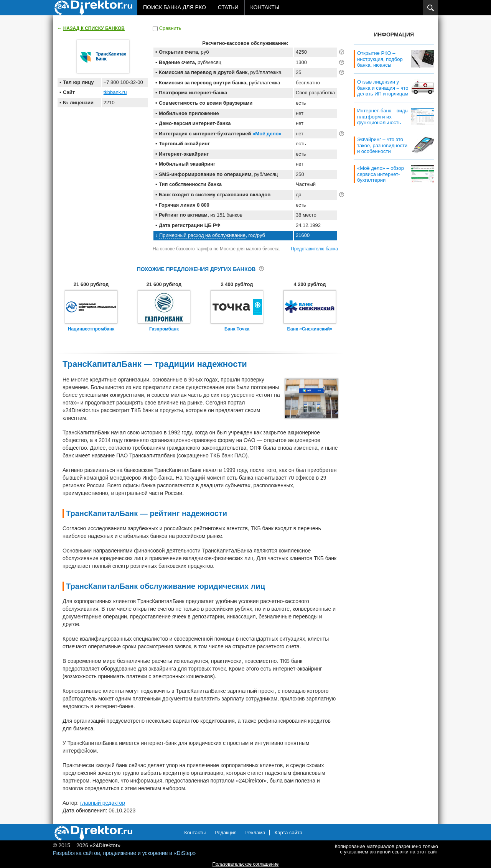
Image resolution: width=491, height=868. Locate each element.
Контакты (265, 7)
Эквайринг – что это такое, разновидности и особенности (382, 145)
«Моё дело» (267, 134)
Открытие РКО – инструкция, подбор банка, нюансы (380, 59)
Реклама (255, 833)
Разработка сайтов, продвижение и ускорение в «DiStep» (124, 853)
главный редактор (103, 803)
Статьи (228, 7)
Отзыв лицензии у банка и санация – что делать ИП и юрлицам (383, 88)
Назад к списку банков (94, 28)
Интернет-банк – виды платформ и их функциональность (383, 117)
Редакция (225, 833)
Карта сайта (288, 833)
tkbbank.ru (115, 92)
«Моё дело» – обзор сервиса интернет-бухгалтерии (381, 174)
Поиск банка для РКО (175, 7)
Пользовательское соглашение (246, 864)
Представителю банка (314, 249)
